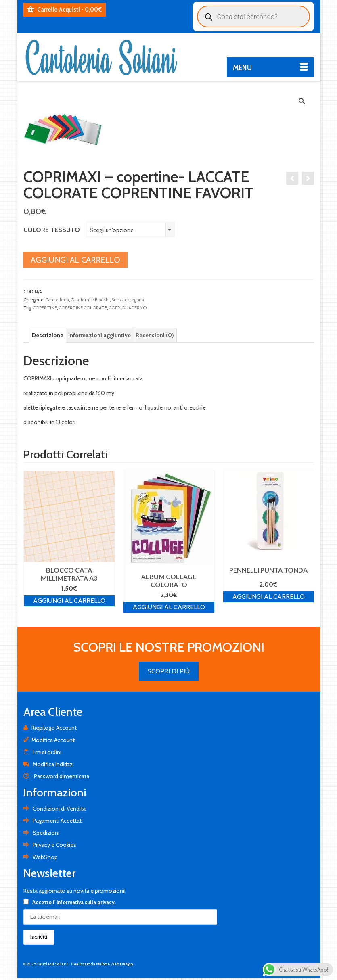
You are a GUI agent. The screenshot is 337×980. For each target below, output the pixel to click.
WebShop (41, 857)
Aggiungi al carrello (75, 260)
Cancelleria (57, 300)
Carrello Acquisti (65, 9)
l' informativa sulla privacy (84, 902)
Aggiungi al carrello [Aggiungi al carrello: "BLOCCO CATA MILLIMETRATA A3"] (69, 601)
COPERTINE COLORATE (83, 308)
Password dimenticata (56, 776)
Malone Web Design (115, 964)
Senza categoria (128, 300)
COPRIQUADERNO (128, 308)
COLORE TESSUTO (52, 230)
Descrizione (48, 335)
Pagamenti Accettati (53, 821)
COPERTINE (45, 308)
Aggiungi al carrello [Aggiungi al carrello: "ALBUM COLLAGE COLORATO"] (169, 607)
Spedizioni (41, 833)
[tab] (48, 335)
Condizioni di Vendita (54, 809)
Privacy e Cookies (50, 845)
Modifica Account (49, 740)
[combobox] (130, 230)
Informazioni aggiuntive (99, 335)
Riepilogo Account (50, 728)
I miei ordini (42, 752)
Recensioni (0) (155, 335)
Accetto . (70, 902)
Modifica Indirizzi (49, 764)
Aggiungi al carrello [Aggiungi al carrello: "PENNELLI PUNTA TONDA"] (269, 597)
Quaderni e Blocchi (90, 300)
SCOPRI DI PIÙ (169, 671)
